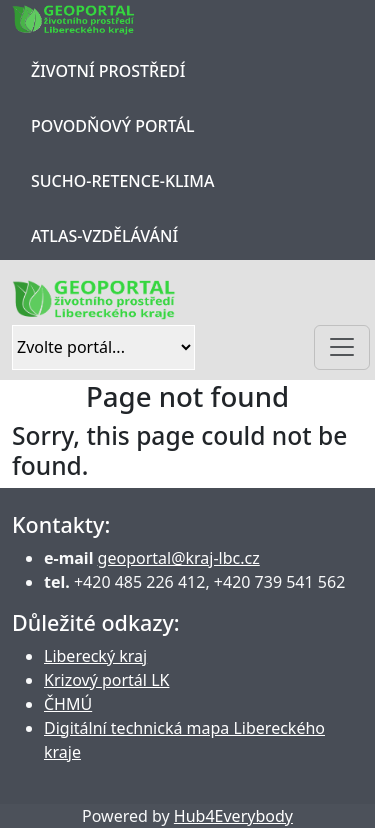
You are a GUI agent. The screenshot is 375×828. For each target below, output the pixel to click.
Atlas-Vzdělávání (104, 236)
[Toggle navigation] (342, 347)
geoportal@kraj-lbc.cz (179, 558)
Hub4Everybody (233, 816)
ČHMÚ (68, 704)
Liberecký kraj (95, 656)
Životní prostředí (108, 71)
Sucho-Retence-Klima (122, 181)
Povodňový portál (112, 126)
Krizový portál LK (106, 680)
